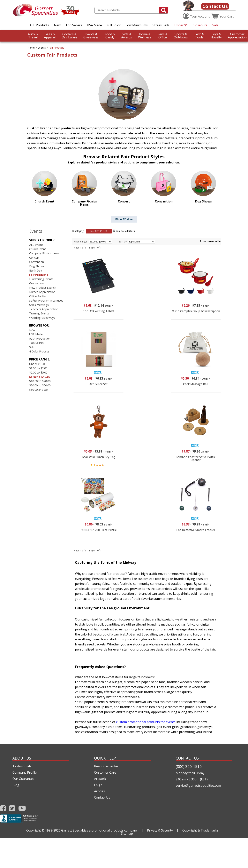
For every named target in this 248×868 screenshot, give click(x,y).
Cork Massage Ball (196, 384)
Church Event (38, 249)
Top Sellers (74, 25)
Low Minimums (137, 25)
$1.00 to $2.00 (38, 368)
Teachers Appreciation (44, 309)
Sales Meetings (39, 305)
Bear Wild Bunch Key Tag (99, 457)
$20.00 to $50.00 (40, 385)
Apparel (50, 36)
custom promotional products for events (146, 722)
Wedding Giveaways (42, 318)
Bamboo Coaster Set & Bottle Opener (196, 458)
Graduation (36, 283)
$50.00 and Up (38, 390)
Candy (110, 36)
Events (42, 48)
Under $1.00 (37, 364)
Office (162, 36)
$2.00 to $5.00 (38, 372)
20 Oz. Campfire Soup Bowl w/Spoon (196, 311)
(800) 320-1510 (189, 766)
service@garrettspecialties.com (198, 785)
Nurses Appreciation (42, 292)
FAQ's (98, 785)
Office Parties (38, 296)
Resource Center (106, 766)
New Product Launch (43, 288)
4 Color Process (39, 351)
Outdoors (181, 36)
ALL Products (39, 25)
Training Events (39, 313)
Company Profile (25, 772)
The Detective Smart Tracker (196, 530)
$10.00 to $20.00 (40, 381)
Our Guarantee (23, 779)
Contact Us (215, 6)
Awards (127, 36)
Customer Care (105, 772)
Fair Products (57, 48)
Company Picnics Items (44, 253)
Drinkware (69, 36)
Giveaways (91, 36)
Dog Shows (37, 266)
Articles (99, 791)
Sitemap (127, 833)
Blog (16, 785)
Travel (33, 36)
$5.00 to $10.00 (40, 377)
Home (31, 48)
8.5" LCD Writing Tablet (99, 311)
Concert (34, 258)
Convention (37, 262)
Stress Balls (161, 25)
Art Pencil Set (98, 384)
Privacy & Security (160, 830)
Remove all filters (125, 231)
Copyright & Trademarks (200, 830)
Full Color (114, 25)
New (57, 25)
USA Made (94, 25)
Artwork (100, 779)
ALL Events (36, 245)
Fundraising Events (41, 279)
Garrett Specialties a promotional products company (99, 830)
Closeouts (200, 25)
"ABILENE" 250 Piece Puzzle (99, 530)
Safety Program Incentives (46, 300)
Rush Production (40, 339)
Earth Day (36, 270)
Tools (199, 36)
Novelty (216, 36)
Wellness (145, 36)
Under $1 (181, 25)
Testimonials (22, 766)
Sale (215, 25)
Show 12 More (124, 219)
